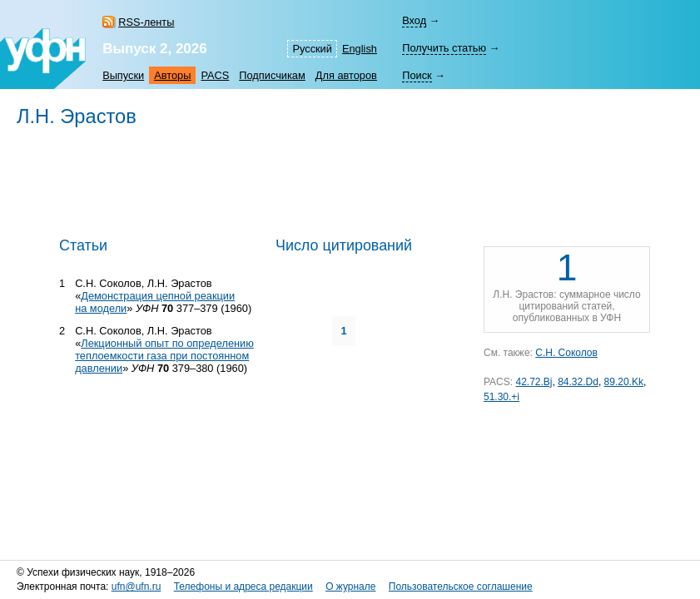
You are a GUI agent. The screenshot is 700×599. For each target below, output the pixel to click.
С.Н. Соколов (566, 353)
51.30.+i (501, 397)
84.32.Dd (578, 382)
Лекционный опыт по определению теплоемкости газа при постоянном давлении (164, 356)
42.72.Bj (534, 382)
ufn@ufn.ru (137, 587)
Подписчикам (272, 75)
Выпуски (123, 75)
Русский (312, 49)
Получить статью (444, 48)
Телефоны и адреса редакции (243, 587)
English (360, 49)
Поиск (417, 75)
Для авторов (346, 75)
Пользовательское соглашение (461, 587)
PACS (215, 75)
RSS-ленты (146, 22)
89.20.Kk (624, 382)
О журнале (350, 587)
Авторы (172, 75)
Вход (414, 20)
